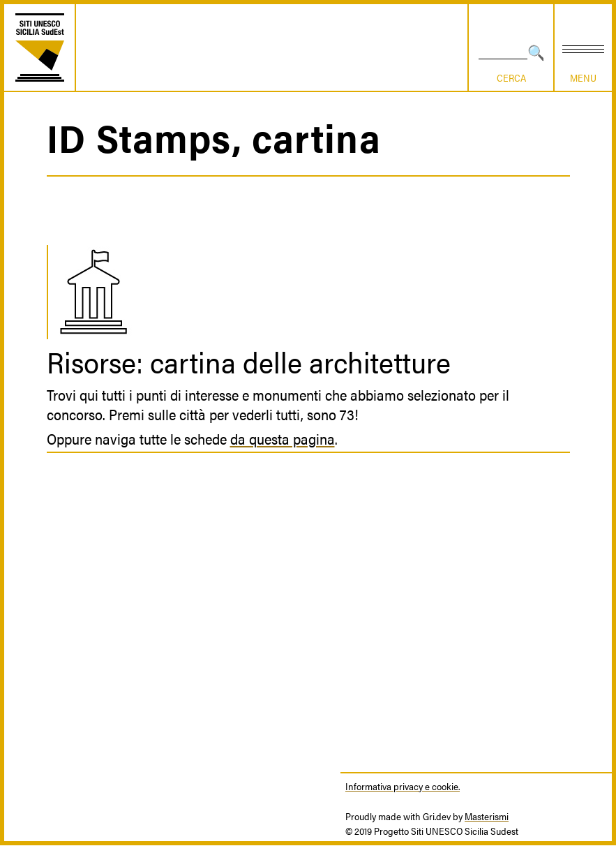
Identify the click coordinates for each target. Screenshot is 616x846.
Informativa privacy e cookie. (403, 786)
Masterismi (487, 816)
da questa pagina (283, 438)
